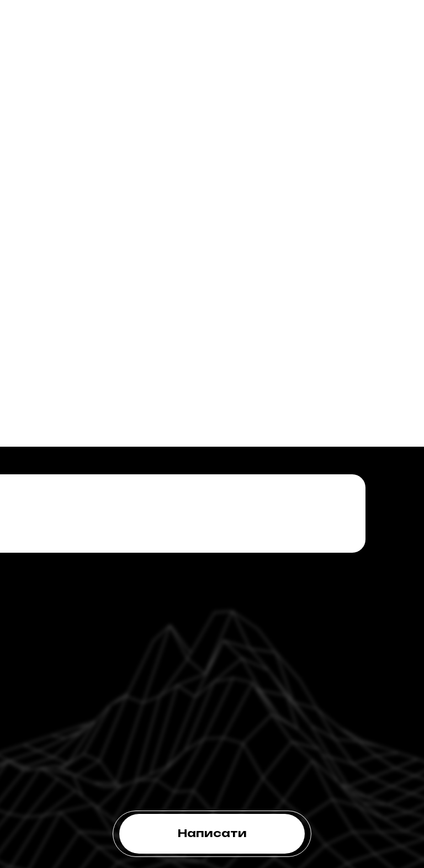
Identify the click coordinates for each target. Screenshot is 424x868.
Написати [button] (212, 833)
